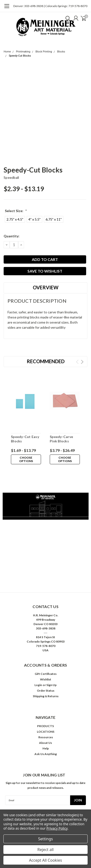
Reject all (45, 850)
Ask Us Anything (46, 754)
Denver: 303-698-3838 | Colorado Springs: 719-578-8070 (50, 6)
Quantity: (12, 236)
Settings (45, 839)
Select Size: (16, 211)
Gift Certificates (46, 674)
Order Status (46, 691)
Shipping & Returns (46, 696)
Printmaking (23, 52)
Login (38, 685)
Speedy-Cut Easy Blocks (25, 439)
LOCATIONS (46, 732)
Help (46, 748)
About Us (45, 743)
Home (7, 52)
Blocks (61, 52)
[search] (67, 18)
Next (82, 362)
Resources (46, 737)
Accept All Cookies (46, 860)
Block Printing (44, 52)
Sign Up (51, 685)
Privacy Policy (57, 828)
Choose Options (26, 459)
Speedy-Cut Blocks (20, 56)
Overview (46, 287)
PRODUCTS (45, 726)
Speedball (11, 177)
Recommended (46, 361)
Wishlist (46, 679)
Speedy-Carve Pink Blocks (61, 439)
